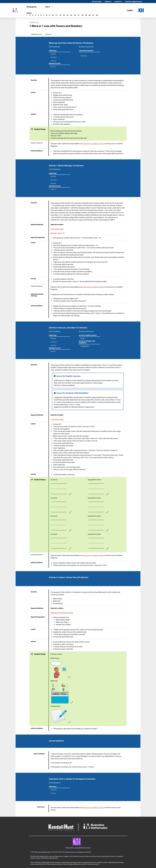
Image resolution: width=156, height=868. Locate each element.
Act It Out (84, 56)
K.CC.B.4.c (54, 57)
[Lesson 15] (71, 15)
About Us (108, 2)
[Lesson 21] (93, 15)
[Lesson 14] (67, 15)
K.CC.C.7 (53, 67)
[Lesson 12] (60, 15)
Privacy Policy (70, 848)
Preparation (37, 34)
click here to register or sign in (94, 144)
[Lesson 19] (86, 15)
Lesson (48, 34)
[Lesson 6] (41, 15)
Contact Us (118, 2)
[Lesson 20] (90, 15)
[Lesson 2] (30, 15)
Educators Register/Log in (134, 2)
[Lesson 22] (97, 15)
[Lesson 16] (75, 15)
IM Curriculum (97, 2)
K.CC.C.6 (53, 61)
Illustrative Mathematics (43, 852)
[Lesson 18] (82, 15)
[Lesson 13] (64, 15)
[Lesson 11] (56, 15)
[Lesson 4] (35, 15)
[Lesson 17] (79, 15)
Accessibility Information (83, 848)
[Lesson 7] (44, 15)
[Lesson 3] (33, 15)
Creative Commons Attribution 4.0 (75, 852)
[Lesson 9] (50, 15)
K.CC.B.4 (53, 54)
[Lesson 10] (53, 15)
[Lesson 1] (27, 15)
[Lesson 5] (38, 15)
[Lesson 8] (47, 15)
